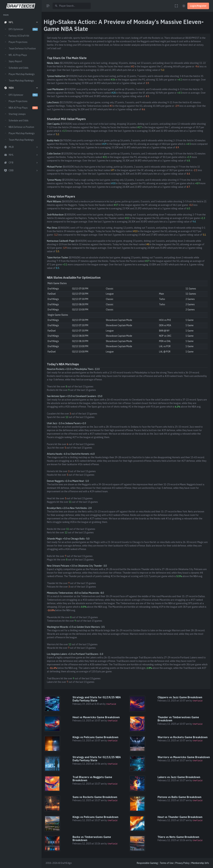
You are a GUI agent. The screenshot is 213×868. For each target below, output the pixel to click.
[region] (21, 438)
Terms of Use (167, 863)
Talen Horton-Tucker (58, 258)
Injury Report (15, 61)
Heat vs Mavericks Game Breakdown (96, 717)
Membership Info (200, 863)
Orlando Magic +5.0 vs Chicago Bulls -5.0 (68, 539)
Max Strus (52, 228)
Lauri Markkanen (55, 89)
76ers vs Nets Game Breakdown (178, 837)
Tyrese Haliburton (56, 76)
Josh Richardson (55, 215)
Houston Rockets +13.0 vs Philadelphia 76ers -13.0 (73, 369)
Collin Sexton (54, 154)
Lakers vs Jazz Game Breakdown (179, 777)
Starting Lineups (17, 114)
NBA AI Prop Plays (23, 108)
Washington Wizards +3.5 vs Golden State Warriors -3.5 (76, 627)
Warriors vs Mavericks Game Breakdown (184, 757)
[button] (21, 22)
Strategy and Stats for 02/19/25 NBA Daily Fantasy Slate (97, 699)
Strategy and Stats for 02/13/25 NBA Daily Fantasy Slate (97, 759)
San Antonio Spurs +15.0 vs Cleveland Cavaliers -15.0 (75, 396)
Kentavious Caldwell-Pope (61, 241)
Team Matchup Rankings (21, 81)
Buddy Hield (53, 140)
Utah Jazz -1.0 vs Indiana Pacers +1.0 (66, 423)
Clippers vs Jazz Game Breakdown (180, 697)
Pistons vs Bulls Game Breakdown (179, 797)
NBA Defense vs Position (21, 127)
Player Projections (18, 42)
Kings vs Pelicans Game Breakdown (95, 737)
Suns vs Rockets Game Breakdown (95, 797)
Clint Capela (53, 124)
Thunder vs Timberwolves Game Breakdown (178, 719)
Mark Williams (54, 201)
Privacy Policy (182, 863)
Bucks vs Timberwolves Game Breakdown (92, 838)
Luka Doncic (53, 102)
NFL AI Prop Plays (18, 55)
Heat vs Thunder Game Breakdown (180, 817)
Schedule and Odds (19, 68)
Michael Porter (54, 167)
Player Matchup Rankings (22, 74)
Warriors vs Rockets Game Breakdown (183, 737)
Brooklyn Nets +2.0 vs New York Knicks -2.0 (69, 508)
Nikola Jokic (53, 63)
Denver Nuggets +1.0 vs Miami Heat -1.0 (68, 481)
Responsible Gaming (147, 863)
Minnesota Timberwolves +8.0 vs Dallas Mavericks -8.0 (75, 593)
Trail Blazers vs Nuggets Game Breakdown (92, 779)
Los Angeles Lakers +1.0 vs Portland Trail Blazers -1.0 (75, 654)
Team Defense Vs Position (22, 49)
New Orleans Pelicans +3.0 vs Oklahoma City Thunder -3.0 (77, 566)
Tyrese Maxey (54, 180)
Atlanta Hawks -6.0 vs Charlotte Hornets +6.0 (71, 454)
